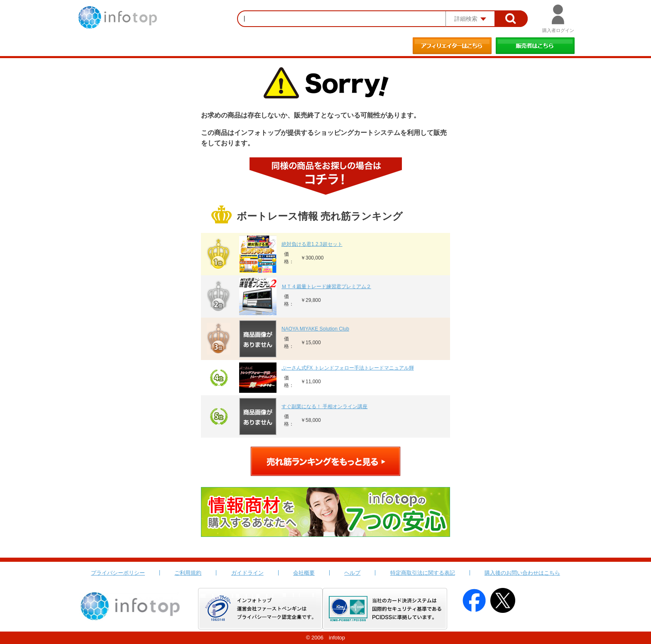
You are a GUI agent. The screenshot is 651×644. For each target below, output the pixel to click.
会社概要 (304, 573)
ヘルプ (352, 573)
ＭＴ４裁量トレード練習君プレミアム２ (326, 286)
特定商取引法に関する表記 (423, 573)
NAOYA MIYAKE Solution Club (315, 329)
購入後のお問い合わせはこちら (522, 573)
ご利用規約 (188, 573)
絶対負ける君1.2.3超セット (312, 244)
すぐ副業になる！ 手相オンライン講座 (324, 406)
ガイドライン (247, 573)
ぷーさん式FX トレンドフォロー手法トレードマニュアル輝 (348, 368)
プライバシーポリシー (118, 573)
